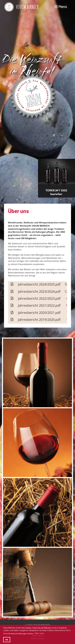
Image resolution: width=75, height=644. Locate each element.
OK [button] (7, 640)
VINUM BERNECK (27, 7)
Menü (61, 7)
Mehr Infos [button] (39, 633)
